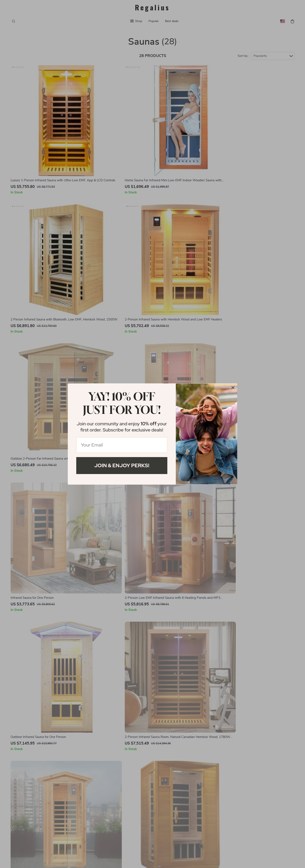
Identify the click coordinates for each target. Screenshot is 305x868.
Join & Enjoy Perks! (122, 465)
